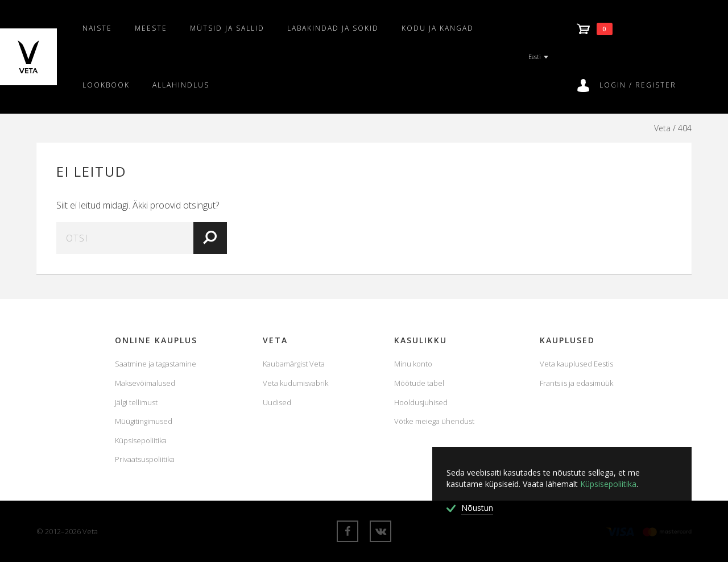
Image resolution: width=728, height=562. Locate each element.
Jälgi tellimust (136, 402)
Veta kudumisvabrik (295, 383)
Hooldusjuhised (421, 402)
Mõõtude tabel (419, 383)
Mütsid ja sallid (227, 28)
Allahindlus (181, 85)
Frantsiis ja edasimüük (576, 383)
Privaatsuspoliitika (145, 459)
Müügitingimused (144, 421)
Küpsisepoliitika (141, 440)
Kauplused (567, 340)
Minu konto (413, 364)
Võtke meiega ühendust (434, 421)
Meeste (151, 28)
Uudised (277, 402)
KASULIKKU (421, 340)
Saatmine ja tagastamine (156, 364)
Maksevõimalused (145, 383)
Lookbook (106, 85)
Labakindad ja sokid (333, 28)
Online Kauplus (156, 340)
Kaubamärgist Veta (294, 364)
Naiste (97, 28)
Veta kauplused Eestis (576, 364)
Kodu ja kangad (438, 28)
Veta (662, 128)
